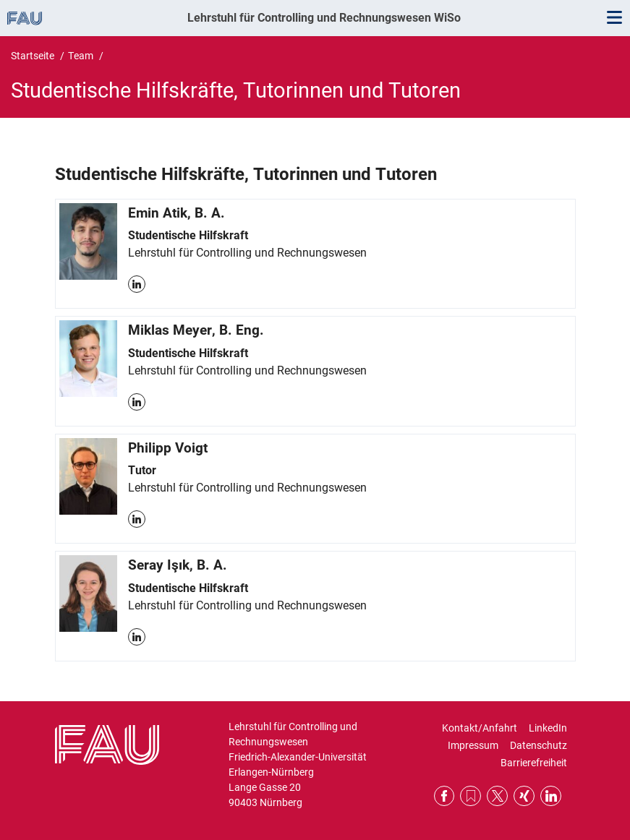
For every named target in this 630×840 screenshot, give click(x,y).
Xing (524, 796)
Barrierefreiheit (534, 763)
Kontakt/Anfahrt (480, 728)
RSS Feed (471, 796)
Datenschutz (539, 745)
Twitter (497, 796)
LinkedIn (137, 284)
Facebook (444, 796)
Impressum (473, 745)
